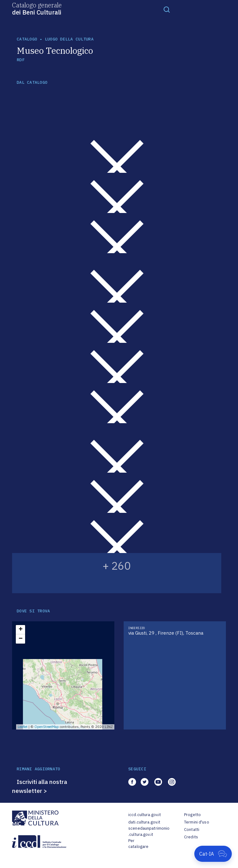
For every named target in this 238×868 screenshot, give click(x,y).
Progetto (192, 815)
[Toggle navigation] (167, 9)
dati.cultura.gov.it (144, 822)
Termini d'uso (197, 822)
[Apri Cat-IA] (213, 854)
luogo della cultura (69, 39)
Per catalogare (138, 844)
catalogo (27, 39)
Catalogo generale (37, 8)
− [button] (21, 639)
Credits (191, 837)
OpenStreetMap (47, 727)
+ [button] (21, 630)
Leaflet (23, 727)
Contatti (192, 830)
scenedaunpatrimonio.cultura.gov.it (149, 831)
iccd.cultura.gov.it (145, 815)
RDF (21, 60)
